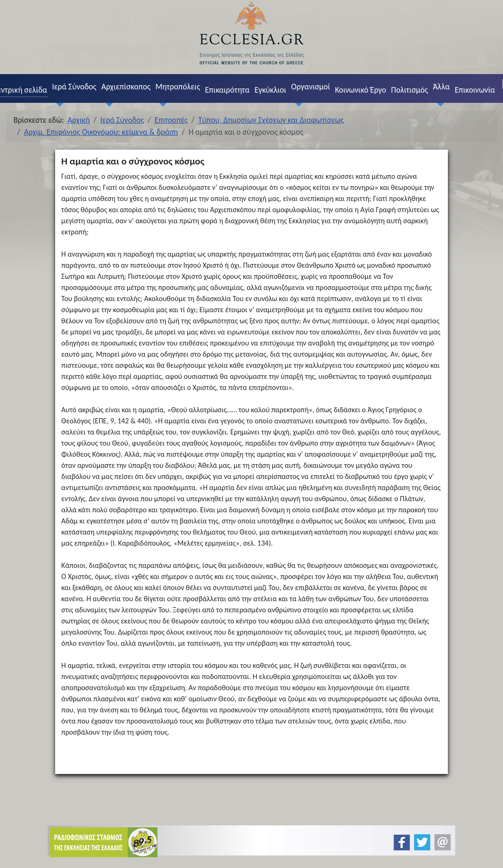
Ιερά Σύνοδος (74, 87)
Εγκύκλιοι (270, 90)
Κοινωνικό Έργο (360, 90)
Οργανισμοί (311, 87)
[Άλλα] (439, 104)
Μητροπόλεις (178, 87)
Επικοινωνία (475, 90)
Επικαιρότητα (227, 90)
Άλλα (441, 87)
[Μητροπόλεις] (161, 104)
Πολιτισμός (409, 90)
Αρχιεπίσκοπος (126, 87)
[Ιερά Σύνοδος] (58, 104)
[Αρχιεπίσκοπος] (107, 104)
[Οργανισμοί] (297, 104)
